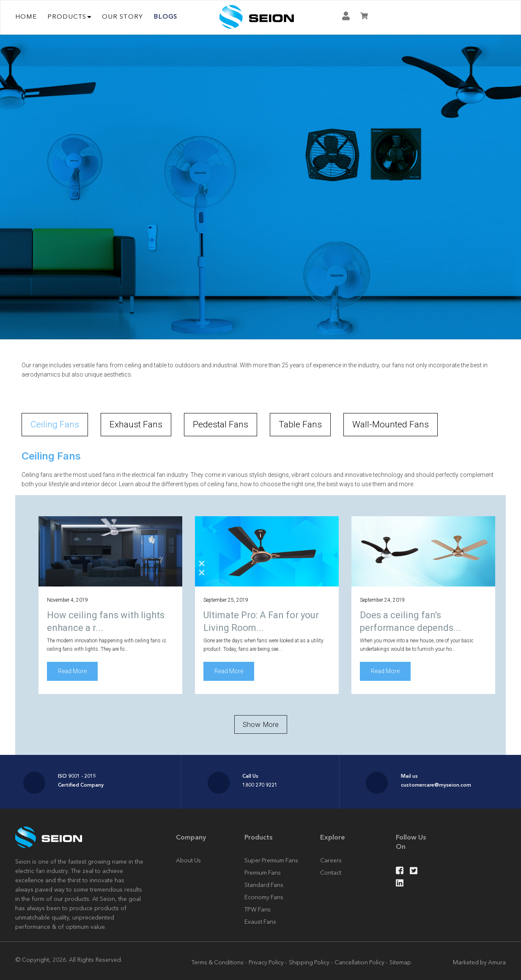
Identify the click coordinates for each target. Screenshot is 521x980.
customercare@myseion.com (436, 785)
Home (26, 16)
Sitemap (402, 962)
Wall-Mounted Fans (391, 424)
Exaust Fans (260, 922)
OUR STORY (122, 16)
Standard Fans (264, 885)
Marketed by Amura (479, 962)
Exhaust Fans (136, 424)
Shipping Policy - (311, 962)
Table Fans (300, 424)
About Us (189, 861)
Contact (331, 873)
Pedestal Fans (221, 424)
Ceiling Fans (55, 424)
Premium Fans (263, 873)
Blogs (165, 16)
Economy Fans (264, 897)
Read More (72, 672)
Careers (331, 861)
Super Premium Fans (271, 861)
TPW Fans (258, 909)
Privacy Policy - (268, 962)
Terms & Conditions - (218, 962)
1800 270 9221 (260, 785)
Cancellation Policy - (363, 962)
